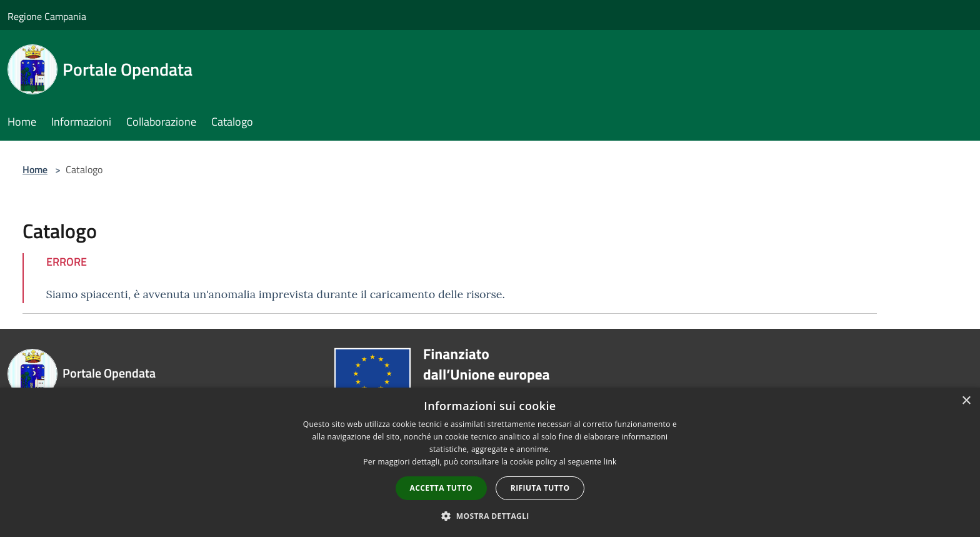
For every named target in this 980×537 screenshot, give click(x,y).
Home (35, 169)
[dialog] (490, 462)
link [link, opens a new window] (610, 462)
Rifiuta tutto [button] (540, 488)
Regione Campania (47, 16)
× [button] (966, 401)
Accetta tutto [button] (441, 488)
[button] (490, 516)
